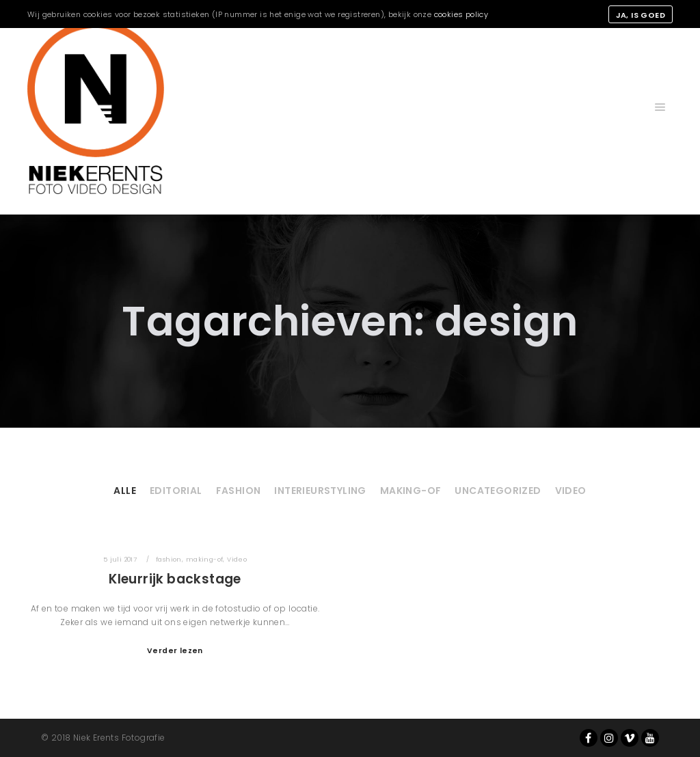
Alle (125, 491)
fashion (239, 491)
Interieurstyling (320, 491)
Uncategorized (498, 491)
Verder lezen (175, 651)
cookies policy (461, 14)
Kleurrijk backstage (175, 579)
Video (571, 491)
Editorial (176, 491)
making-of (411, 491)
